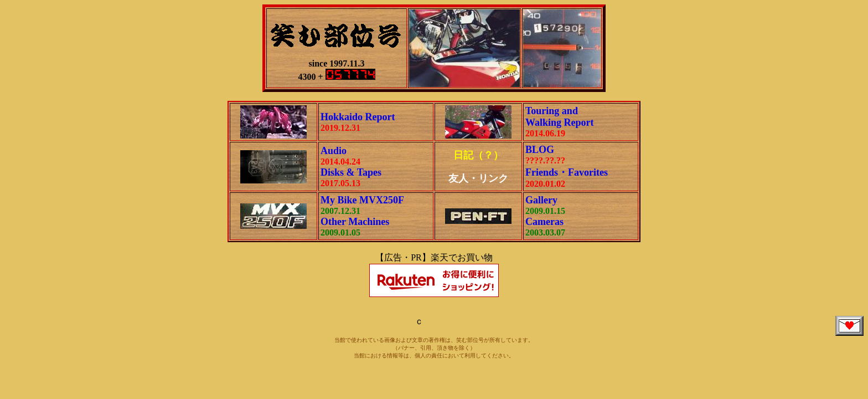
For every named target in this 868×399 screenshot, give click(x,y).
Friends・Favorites (567, 172)
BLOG (540, 150)
